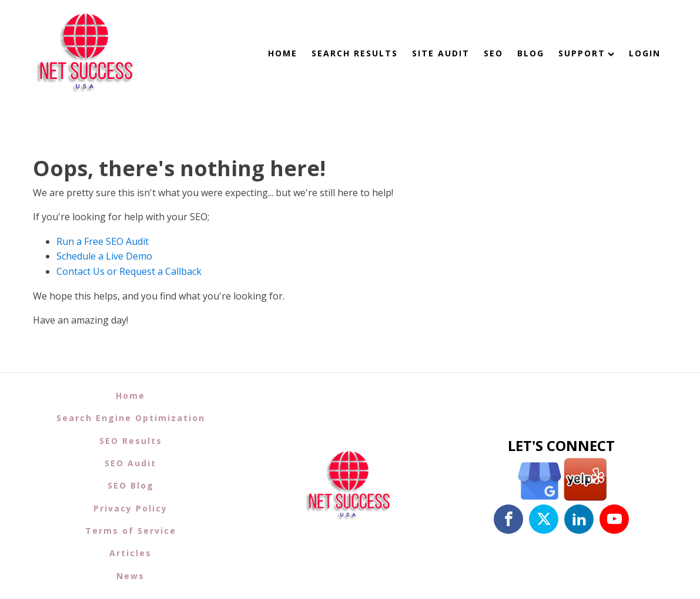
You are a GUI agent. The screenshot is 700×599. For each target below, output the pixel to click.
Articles (130, 553)
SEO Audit (130, 463)
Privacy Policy (130, 508)
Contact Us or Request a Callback (129, 271)
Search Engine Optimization (131, 418)
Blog (531, 53)
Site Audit (441, 53)
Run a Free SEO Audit (103, 241)
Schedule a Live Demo (104, 256)
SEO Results (131, 441)
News (130, 576)
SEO (493, 53)
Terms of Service (131, 531)
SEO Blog (131, 485)
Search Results (355, 53)
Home (283, 53)
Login (645, 53)
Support (586, 53)
